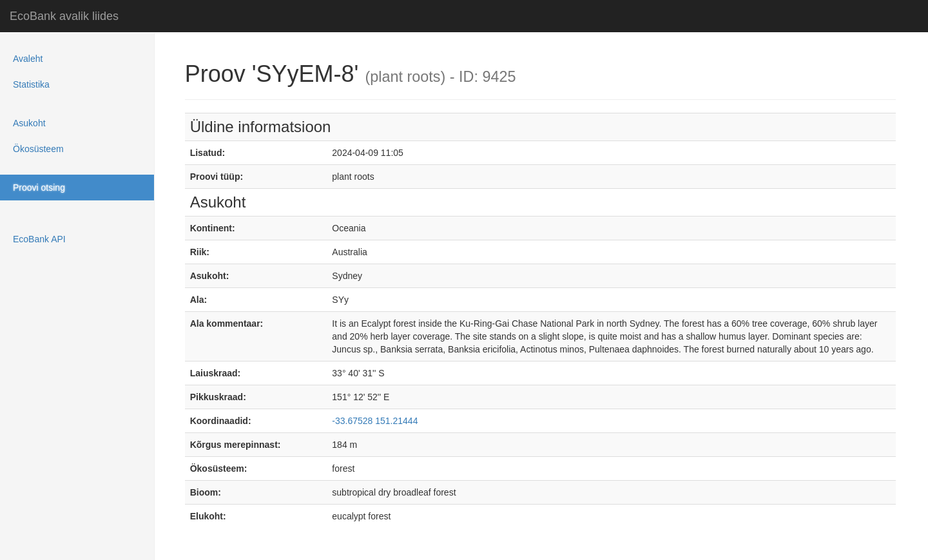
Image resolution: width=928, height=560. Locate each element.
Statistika (31, 84)
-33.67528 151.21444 (375, 421)
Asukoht (29, 123)
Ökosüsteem (38, 149)
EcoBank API (39, 239)
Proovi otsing (39, 188)
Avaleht (28, 59)
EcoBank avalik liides (64, 16)
